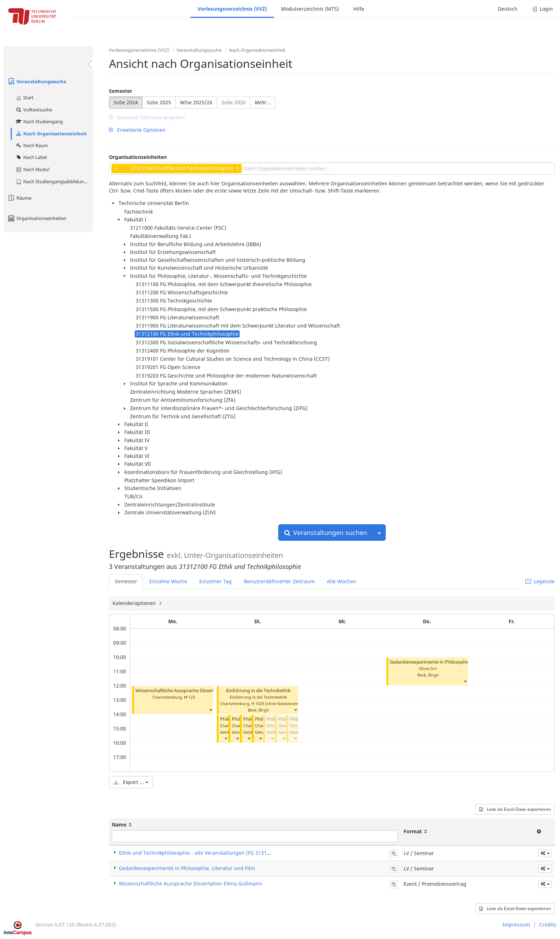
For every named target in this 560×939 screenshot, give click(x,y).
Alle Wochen (342, 581)
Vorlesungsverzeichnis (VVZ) (232, 9)
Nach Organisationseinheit (51, 134)
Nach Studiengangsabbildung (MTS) (54, 181)
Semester (121, 91)
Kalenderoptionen (135, 603)
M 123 (189, 697)
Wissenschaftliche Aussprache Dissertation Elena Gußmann (198, 691)
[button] (210, 710)
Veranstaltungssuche (37, 81)
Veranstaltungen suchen (326, 533)
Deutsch (508, 9)
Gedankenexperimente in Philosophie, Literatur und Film (450, 662)
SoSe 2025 (159, 102)
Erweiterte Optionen (137, 130)
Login (542, 9)
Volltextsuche (34, 110)
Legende (540, 581)
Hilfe (359, 9)
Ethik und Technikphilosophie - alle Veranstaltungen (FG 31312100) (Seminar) (212, 853)
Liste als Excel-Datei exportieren (515, 809)
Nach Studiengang (39, 121)
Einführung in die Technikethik (258, 691)
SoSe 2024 (126, 102)
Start (24, 98)
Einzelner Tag (216, 581)
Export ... (131, 782)
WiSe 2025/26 (196, 102)
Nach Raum (32, 145)
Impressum (516, 925)
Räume (19, 198)
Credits (548, 925)
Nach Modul (32, 169)
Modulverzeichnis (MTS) (310, 9)
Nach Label (31, 157)
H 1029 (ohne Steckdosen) (276, 703)
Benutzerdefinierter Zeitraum (279, 581)
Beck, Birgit (258, 710)
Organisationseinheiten (37, 218)
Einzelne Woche (168, 581)
